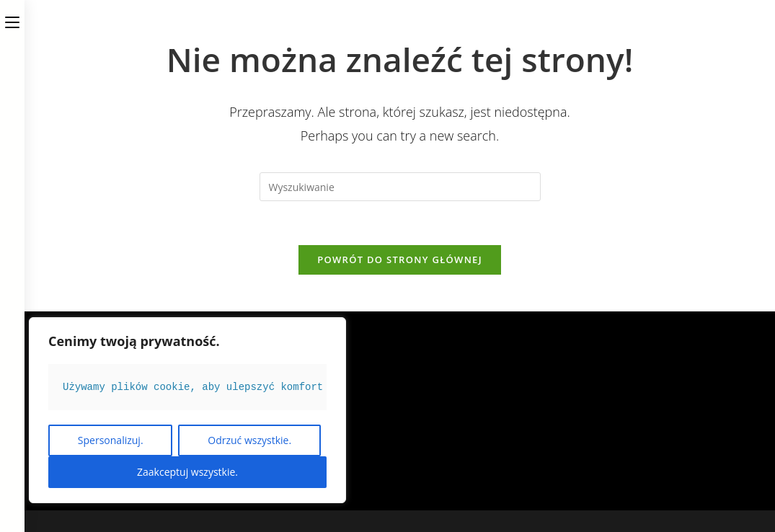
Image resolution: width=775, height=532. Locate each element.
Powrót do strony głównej (400, 260)
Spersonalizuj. (111, 440)
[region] (187, 410)
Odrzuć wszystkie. (249, 440)
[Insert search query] (400, 187)
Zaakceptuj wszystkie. (187, 472)
